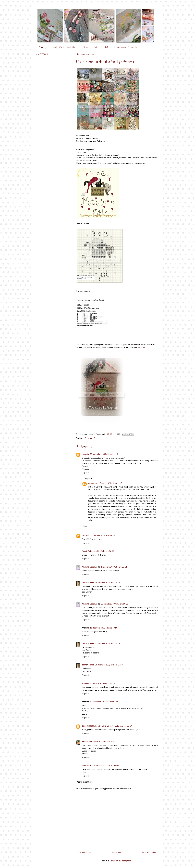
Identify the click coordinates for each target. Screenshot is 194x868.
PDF (107, 47)
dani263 (85, 535)
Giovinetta (86, 765)
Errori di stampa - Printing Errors (127, 47)
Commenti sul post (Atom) (121, 861)
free (96, 438)
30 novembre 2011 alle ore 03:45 (104, 702)
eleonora (86, 683)
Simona (85, 742)
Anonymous (93, 483)
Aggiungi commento (85, 782)
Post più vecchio (149, 852)
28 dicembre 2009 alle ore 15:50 (109, 665)
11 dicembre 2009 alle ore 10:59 (104, 628)
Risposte (89, 478)
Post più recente (85, 852)
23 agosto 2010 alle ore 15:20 (103, 683)
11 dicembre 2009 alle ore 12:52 (109, 643)
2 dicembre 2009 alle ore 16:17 (101, 551)
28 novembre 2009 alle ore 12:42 (104, 454)
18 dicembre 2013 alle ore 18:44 (105, 765)
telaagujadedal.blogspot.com (94, 726)
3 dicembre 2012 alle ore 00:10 (102, 742)
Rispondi (85, 473)
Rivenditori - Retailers (91, 47)
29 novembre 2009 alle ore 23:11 (103, 535)
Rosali (84, 551)
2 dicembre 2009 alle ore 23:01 (114, 567)
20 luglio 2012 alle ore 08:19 (119, 726)
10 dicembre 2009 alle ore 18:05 (114, 604)
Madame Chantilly (89, 567)
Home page (43, 47)
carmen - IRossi (88, 582)
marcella (86, 454)
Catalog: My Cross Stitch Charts (65, 47)
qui (144, 347)
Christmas (89, 438)
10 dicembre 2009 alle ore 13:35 (109, 582)
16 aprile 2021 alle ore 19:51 (111, 483)
